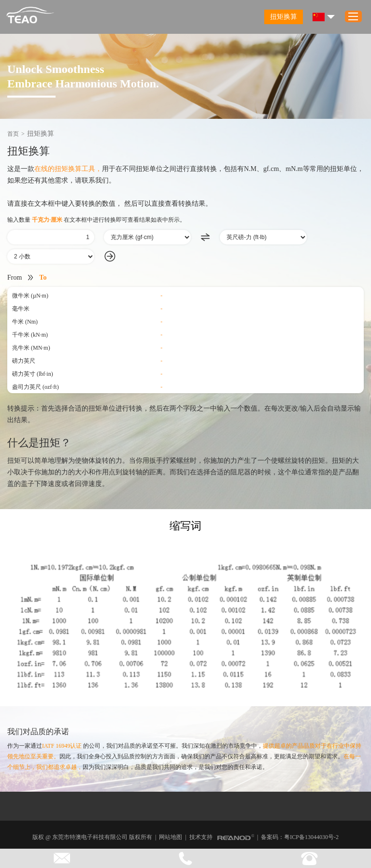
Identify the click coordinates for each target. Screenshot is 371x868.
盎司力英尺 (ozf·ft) (36, 387)
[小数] (51, 256)
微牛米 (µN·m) (30, 296)
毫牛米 (21, 309)
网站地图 (171, 837)
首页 (13, 134)
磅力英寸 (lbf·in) (33, 374)
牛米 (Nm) (25, 322)
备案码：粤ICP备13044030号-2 (300, 837)
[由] (147, 237)
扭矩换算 (284, 17)
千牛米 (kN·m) (30, 335)
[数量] (51, 237)
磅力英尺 (24, 361)
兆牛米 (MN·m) (31, 348)
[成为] (263, 237)
